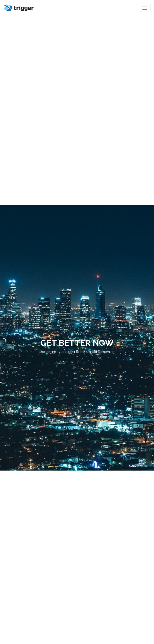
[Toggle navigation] (145, 8)
